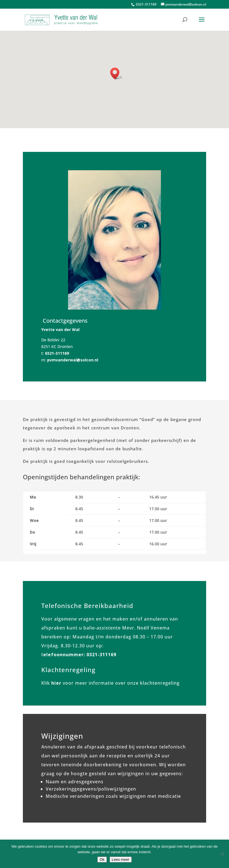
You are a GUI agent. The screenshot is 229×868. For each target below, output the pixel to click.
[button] (117, 73)
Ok (102, 860)
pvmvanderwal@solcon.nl (73, 360)
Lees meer (121, 860)
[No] (222, 854)
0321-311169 (146, 4)
